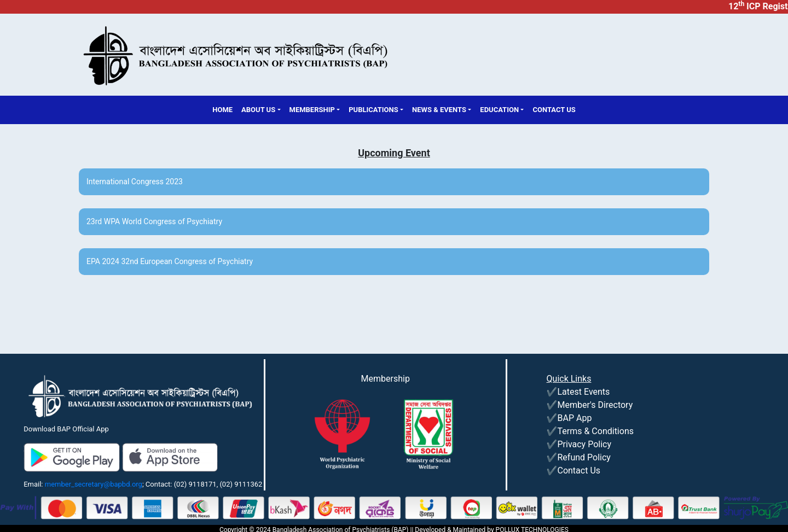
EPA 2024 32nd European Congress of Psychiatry (170, 261)
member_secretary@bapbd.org (94, 484)
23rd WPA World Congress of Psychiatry (154, 221)
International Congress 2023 (135, 182)
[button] (261, 110)
